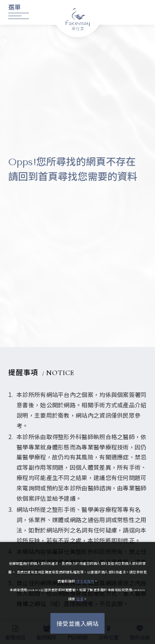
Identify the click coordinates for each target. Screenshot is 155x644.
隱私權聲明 (85, 581)
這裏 (80, 599)
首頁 (48, 177)
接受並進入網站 (78, 624)
